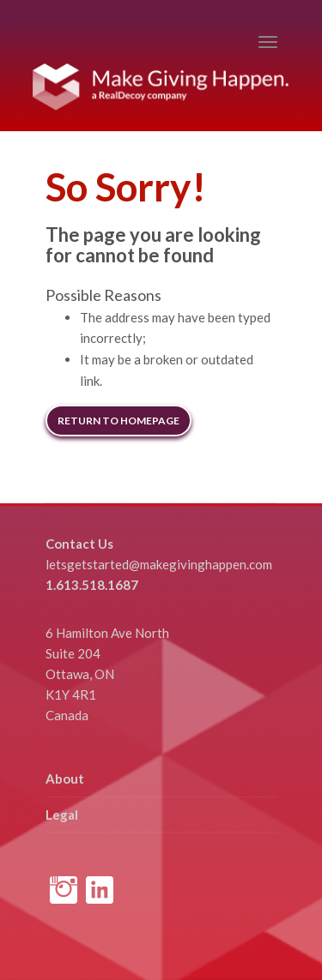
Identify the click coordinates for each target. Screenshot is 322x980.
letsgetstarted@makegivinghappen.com (159, 564)
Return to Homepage (118, 421)
